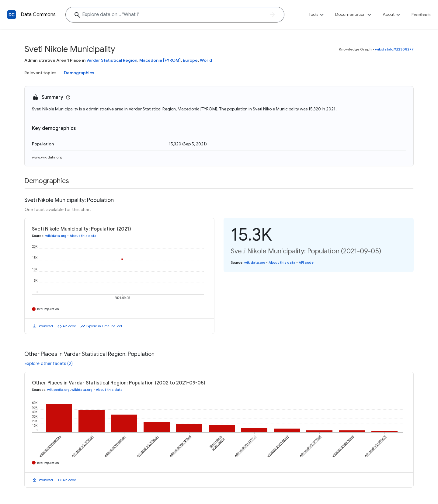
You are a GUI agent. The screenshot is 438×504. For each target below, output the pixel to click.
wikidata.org (56, 236)
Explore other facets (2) (49, 363)
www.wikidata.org (47, 157)
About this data (83, 236)
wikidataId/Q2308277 (394, 49)
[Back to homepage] (12, 15)
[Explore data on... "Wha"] (175, 15)
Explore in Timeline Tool (104, 326)
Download (45, 326)
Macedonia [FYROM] (160, 60)
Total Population (48, 309)
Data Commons (38, 15)
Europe (190, 60)
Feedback (421, 15)
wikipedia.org (58, 390)
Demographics (79, 73)
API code (69, 326)
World (206, 60)
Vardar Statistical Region (112, 60)
